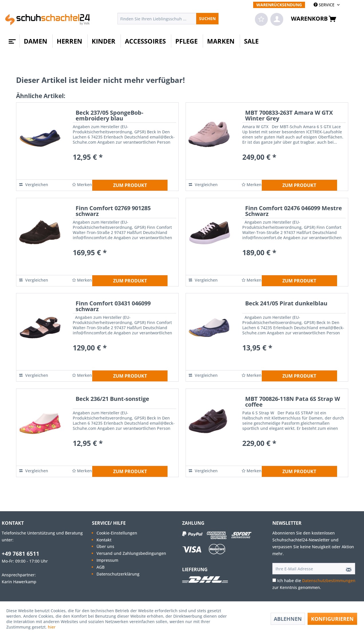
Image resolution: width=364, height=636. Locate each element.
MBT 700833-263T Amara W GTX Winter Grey (289, 116)
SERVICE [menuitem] (325, 5)
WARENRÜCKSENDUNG (279, 5)
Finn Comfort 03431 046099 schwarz (113, 307)
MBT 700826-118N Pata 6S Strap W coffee (293, 402)
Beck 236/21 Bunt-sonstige (112, 399)
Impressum (107, 560)
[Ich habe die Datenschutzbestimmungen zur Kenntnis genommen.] (274, 580)
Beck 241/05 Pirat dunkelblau (286, 304)
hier (52, 627)
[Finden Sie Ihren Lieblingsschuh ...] (168, 19)
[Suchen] (207, 19)
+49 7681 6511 (20, 554)
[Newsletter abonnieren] (347, 569)
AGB (101, 567)
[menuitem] (279, 5)
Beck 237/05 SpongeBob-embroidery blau (109, 116)
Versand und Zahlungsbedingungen (131, 553)
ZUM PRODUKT (130, 185)
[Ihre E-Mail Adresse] (306, 569)
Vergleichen (34, 185)
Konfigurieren (332, 619)
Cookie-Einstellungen (117, 533)
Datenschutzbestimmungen (329, 581)
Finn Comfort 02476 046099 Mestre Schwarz (294, 211)
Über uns (105, 546)
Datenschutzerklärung (118, 574)
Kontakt (104, 540)
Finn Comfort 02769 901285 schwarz (113, 211)
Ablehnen (288, 619)
